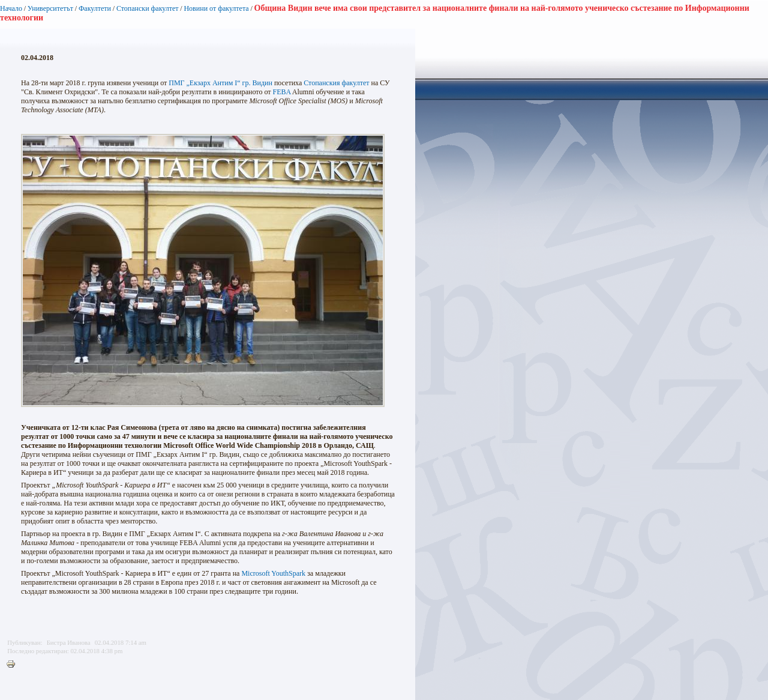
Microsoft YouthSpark (273, 573)
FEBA (281, 92)
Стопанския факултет (336, 83)
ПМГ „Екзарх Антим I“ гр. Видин (220, 83)
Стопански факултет (148, 8)
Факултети (95, 8)
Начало (11, 8)
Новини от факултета (216, 8)
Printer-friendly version (14, 665)
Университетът (50, 8)
